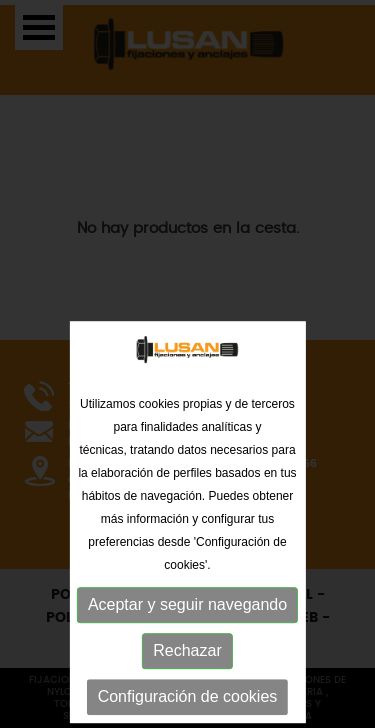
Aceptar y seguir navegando (187, 683)
